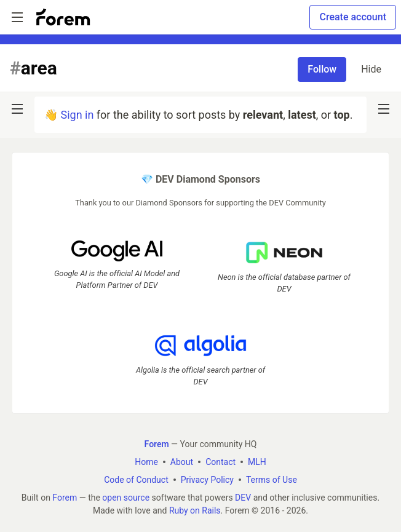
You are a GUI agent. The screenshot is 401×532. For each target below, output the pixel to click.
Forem (65, 498)
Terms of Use (272, 480)
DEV (243, 498)
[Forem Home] (63, 17)
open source (126, 498)
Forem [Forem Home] (157, 444)
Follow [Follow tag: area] (322, 69)
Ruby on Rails (195, 510)
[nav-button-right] (384, 109)
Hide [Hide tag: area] (371, 69)
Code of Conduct (136, 480)
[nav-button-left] (17, 109)
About (182, 462)
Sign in (77, 115)
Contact (220, 462)
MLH (257, 462)
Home (146, 462)
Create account (353, 17)
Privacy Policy (207, 480)
